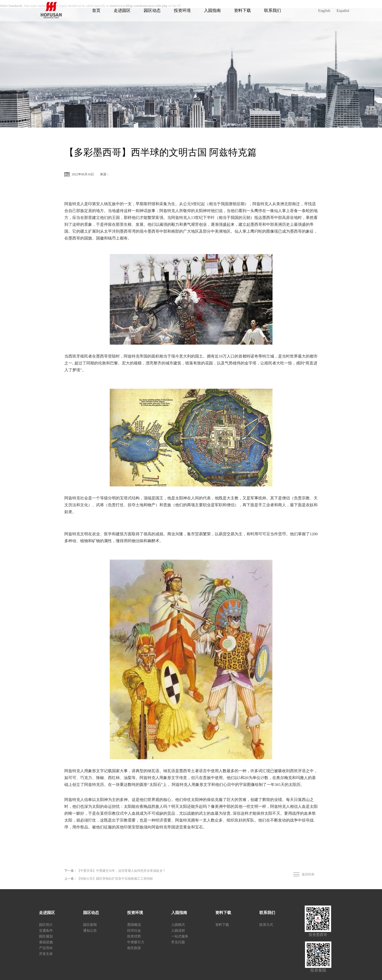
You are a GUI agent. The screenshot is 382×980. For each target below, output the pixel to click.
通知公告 (90, 930)
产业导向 (46, 948)
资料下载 (242, 10)
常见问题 (178, 942)
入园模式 (178, 925)
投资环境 (182, 10)
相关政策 (134, 948)
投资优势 (134, 936)
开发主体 (46, 954)
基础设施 (46, 942)
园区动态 (152, 10)
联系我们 (273, 10)
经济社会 (134, 930)
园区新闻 (90, 925)
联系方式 (266, 925)
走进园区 (122, 10)
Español (343, 11)
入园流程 (178, 930)
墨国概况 (134, 925)
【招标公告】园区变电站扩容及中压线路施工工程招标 (115, 879)
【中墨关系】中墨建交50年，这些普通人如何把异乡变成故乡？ (121, 871)
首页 (96, 10)
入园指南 (212, 10)
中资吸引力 (136, 942)
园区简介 (46, 925)
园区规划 (46, 936)
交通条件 (46, 930)
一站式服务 (180, 936)
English (324, 11)
